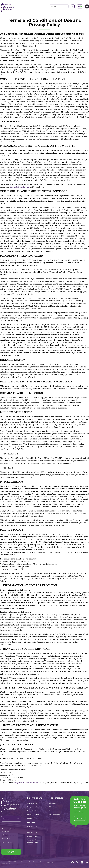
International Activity (9, 835)
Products (31, 818)
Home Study (32, 811)
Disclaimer (50, 862)
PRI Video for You (34, 815)
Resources (31, 822)
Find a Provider (55, 815)
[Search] (67, 6)
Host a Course (32, 836)
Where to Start (33, 803)
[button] (80, 818)
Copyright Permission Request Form (35, 841)
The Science (54, 807)
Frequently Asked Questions (8, 830)
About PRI (53, 803)
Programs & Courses (35, 807)
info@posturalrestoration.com (27, 783)
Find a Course (32, 826)
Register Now (32, 832)
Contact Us (6, 839)
